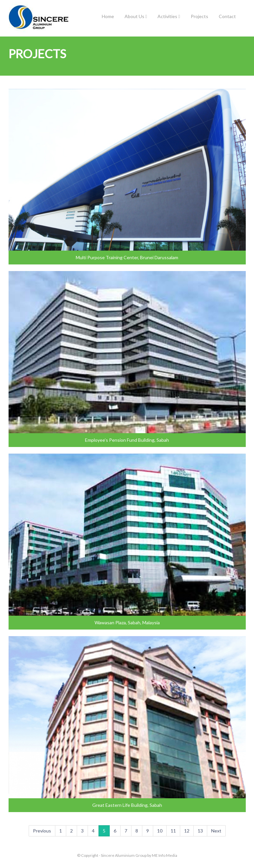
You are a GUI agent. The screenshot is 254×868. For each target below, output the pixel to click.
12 (187, 831)
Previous (42, 831)
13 (200, 831)
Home (108, 16)
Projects (199, 16)
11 (173, 831)
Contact (227, 16)
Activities (169, 16)
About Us (136, 16)
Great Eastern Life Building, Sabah (127, 805)
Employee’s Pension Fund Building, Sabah (127, 440)
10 (160, 831)
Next (216, 831)
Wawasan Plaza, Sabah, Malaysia (127, 622)
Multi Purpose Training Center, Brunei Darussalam (127, 257)
